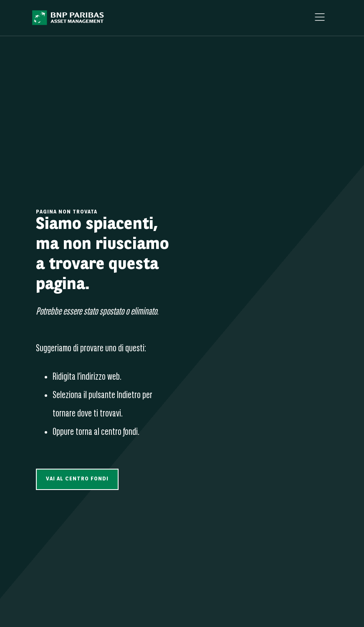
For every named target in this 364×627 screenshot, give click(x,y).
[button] (77, 479)
